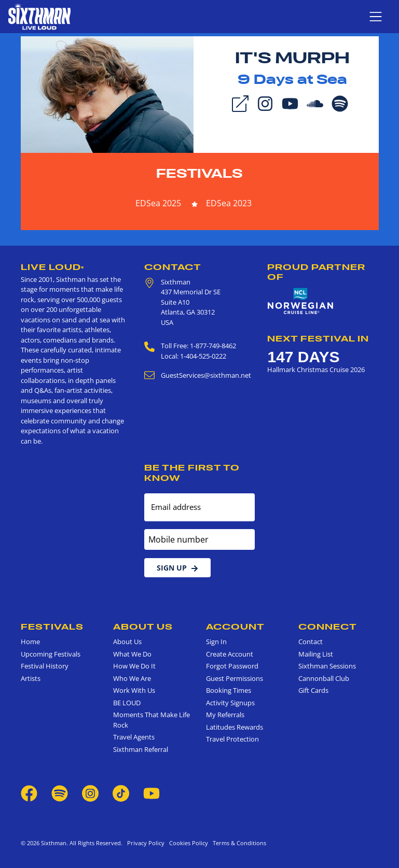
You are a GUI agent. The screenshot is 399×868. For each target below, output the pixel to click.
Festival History (45, 666)
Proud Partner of (316, 272)
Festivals (199, 173)
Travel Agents (134, 737)
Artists (31, 678)
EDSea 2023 (229, 203)
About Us (143, 627)
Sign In (216, 642)
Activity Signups (230, 703)
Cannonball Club (324, 678)
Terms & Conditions (238, 843)
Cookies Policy (187, 843)
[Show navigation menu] (376, 17)
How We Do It (134, 666)
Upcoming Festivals (51, 654)
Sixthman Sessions (327, 666)
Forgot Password (232, 666)
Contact (173, 267)
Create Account (230, 654)
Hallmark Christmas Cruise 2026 (316, 369)
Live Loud (52, 267)
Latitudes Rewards (235, 727)
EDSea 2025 (158, 203)
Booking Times (229, 690)
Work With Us (134, 690)
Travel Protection (232, 739)
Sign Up (177, 568)
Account (235, 627)
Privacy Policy (146, 843)
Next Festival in (318, 338)
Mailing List (316, 654)
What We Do (132, 654)
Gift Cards (313, 690)
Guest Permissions (235, 678)
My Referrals (225, 715)
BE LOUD (127, 703)
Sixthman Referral (141, 749)
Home (30, 642)
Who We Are (132, 678)
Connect (328, 627)
